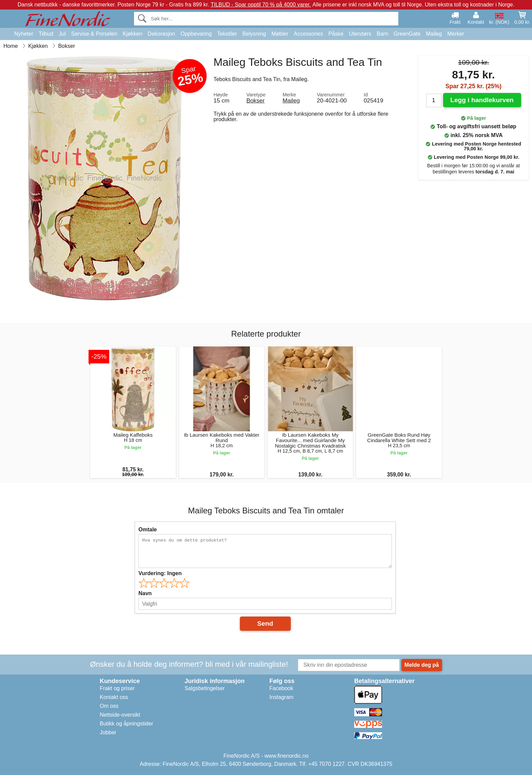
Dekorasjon (161, 34)
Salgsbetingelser (205, 688)
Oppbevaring (196, 34)
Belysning (254, 34)
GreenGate (407, 34)
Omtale (148, 530)
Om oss (109, 706)
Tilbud (46, 34)
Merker (456, 34)
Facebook (281, 688)
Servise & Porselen (94, 34)
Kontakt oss (114, 697)
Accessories (308, 34)
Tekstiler (227, 34)
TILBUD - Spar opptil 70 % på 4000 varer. (261, 5)
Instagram (281, 697)
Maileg (434, 34)
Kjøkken (133, 34)
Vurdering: (160, 573)
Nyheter (24, 34)
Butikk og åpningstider (126, 724)
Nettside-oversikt (120, 715)
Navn (145, 593)
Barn (382, 34)
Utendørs (360, 34)
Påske (336, 34)
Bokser (255, 100)
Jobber (108, 732)
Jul (62, 34)
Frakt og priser (117, 688)
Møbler (280, 34)
